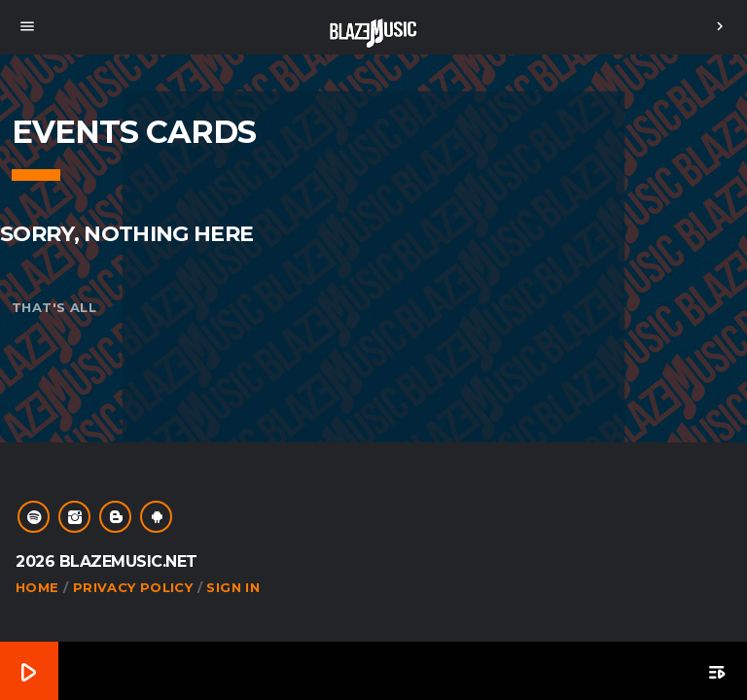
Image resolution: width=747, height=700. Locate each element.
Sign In (233, 587)
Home (37, 587)
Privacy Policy (133, 587)
